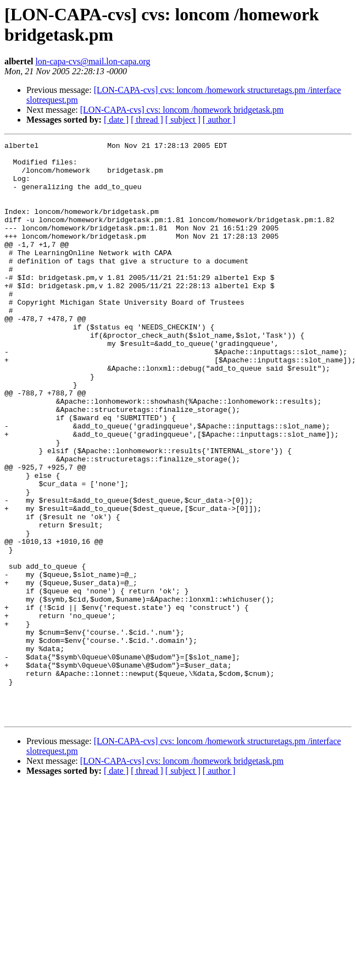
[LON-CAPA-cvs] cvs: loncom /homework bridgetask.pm (182, 110)
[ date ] (116, 120)
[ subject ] (183, 120)
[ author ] (219, 120)
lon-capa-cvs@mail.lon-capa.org (93, 61)
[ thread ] (147, 120)
